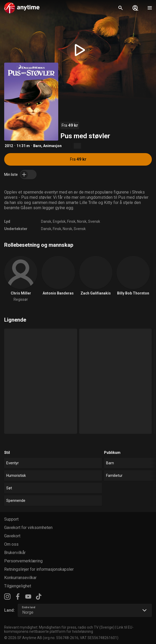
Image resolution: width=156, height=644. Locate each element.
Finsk (71, 221)
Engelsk (59, 221)
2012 (9, 146)
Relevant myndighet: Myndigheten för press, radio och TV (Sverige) (59, 627)
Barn (37, 146)
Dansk (46, 221)
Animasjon (52, 146)
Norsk (82, 221)
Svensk (94, 221)
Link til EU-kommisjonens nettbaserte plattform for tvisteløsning (69, 629)
